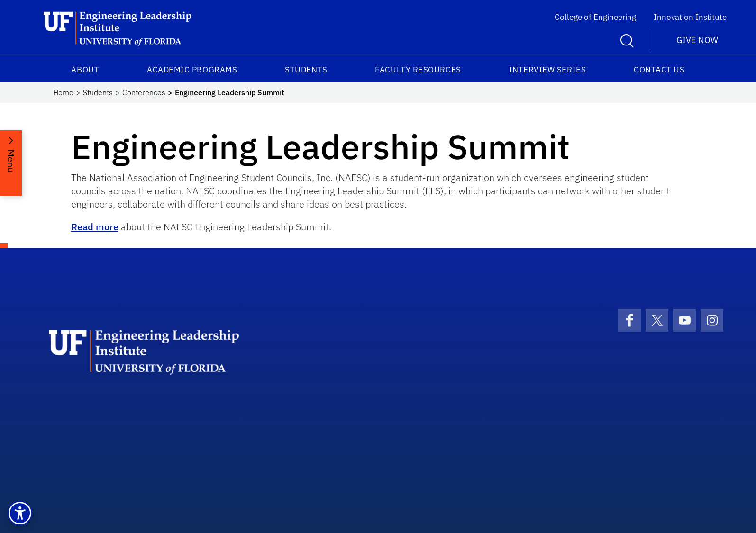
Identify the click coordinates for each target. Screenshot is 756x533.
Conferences (144, 92)
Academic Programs (192, 70)
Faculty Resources (418, 70)
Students (306, 70)
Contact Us (659, 70)
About (85, 70)
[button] (20, 513)
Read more (95, 227)
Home (63, 92)
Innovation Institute (690, 17)
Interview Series (548, 70)
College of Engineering (595, 17)
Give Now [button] (697, 40)
